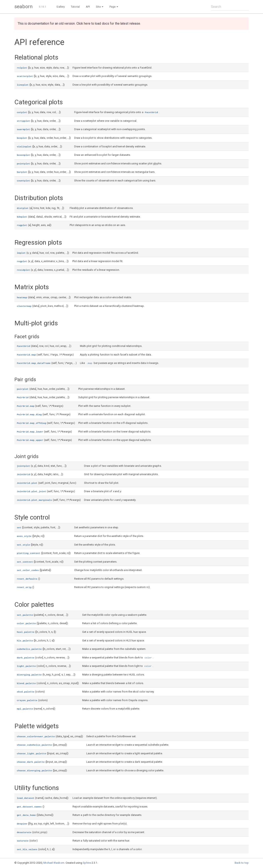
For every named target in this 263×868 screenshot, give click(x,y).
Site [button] (100, 7)
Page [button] (114, 7)
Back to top (242, 863)
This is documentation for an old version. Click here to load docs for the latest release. (79, 24)
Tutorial (75, 7)
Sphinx (87, 863)
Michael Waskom (54, 863)
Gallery (61, 7)
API (88, 7)
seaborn (24, 7)
